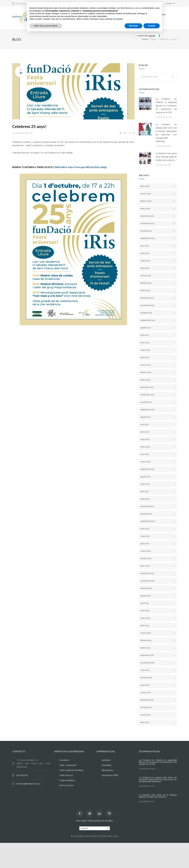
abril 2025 (158, 268)
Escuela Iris (64, 760)
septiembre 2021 (158, 469)
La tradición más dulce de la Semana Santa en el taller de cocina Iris (166, 157)
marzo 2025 (158, 276)
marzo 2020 (158, 551)
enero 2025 (158, 291)
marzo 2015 (158, 715)
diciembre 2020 (158, 506)
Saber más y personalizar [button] (46, 26)
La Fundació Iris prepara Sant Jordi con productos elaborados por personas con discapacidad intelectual (166, 133)
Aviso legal (81, 821)
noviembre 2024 (158, 305)
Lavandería (106, 765)
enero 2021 (158, 499)
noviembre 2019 (158, 581)
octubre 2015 (158, 708)
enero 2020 (158, 566)
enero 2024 (158, 380)
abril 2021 (158, 492)
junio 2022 (158, 454)
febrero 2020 (158, 559)
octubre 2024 (158, 313)
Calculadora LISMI (110, 775)
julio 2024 (158, 335)
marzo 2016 (158, 693)
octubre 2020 (158, 514)
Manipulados (107, 770)
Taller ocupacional (68, 765)
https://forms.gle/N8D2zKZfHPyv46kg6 (87, 167)
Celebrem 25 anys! (29, 126)
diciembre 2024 (158, 298)
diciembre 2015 (158, 700)
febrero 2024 (158, 372)
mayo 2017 (158, 670)
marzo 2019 (158, 633)
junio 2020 (158, 529)
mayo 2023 (158, 439)
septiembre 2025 (158, 238)
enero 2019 (158, 648)
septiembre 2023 (158, 410)
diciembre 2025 (158, 216)
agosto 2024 (158, 328)
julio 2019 (158, 603)
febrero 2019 (158, 640)
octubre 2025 (158, 231)
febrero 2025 (158, 283)
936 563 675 (21, 4)
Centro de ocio (66, 775)
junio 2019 (158, 611)
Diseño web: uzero (110, 836)
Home (145, 39)
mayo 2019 (158, 618)
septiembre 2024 (158, 320)
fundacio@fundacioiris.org (28, 784)
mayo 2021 (158, 484)
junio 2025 (158, 253)
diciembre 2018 (158, 655)
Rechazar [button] (133, 26)
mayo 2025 (158, 261)
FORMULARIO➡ (60, 167)
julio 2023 (158, 425)
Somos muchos (67, 786)
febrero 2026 (158, 201)
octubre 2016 (158, 678)
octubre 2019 (158, 588)
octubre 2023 (158, 402)
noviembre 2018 (158, 663)
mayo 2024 (158, 350)
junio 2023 (158, 432)
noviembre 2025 (158, 224)
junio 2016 (158, 685)
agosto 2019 (158, 596)
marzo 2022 (158, 462)
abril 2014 (158, 722)
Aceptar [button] (152, 26)
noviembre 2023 (158, 395)
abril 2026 (158, 186)
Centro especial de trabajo (71, 770)
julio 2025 (158, 246)
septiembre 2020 (158, 521)
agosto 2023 (158, 417)
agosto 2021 (158, 477)
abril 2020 (158, 544)
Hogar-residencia (67, 780)
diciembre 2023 (158, 387)
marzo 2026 (158, 194)
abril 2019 (158, 626)
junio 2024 (158, 343)
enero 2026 (158, 209)
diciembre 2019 (158, 573)
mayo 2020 (158, 536)
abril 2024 (158, 358)
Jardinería (106, 760)
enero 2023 (158, 447)
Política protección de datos (100, 821)
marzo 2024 (158, 365)
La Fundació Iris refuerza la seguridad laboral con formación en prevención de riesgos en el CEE (166, 106)
